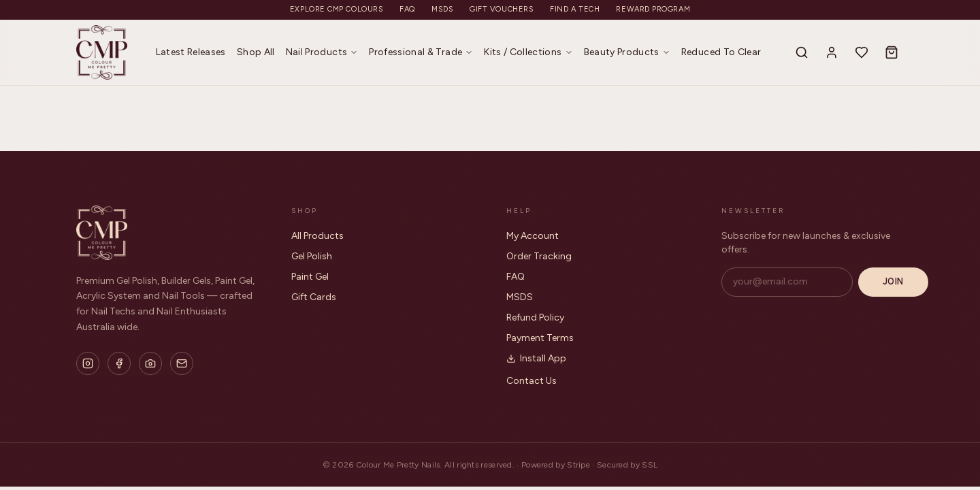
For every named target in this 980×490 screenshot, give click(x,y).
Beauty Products (627, 52)
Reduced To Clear (721, 52)
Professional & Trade (421, 52)
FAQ (407, 9)
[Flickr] (150, 363)
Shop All (256, 52)
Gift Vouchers (502, 9)
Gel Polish (312, 256)
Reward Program (653, 9)
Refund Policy (535, 317)
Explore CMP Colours (337, 9)
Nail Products (322, 52)
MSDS (442, 9)
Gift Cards (314, 297)
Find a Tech (575, 9)
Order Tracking (539, 256)
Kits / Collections (528, 52)
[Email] (182, 363)
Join (893, 281)
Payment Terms (540, 338)
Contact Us (532, 381)
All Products (317, 236)
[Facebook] (119, 363)
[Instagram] (88, 363)
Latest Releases (191, 52)
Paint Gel (310, 277)
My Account (533, 236)
